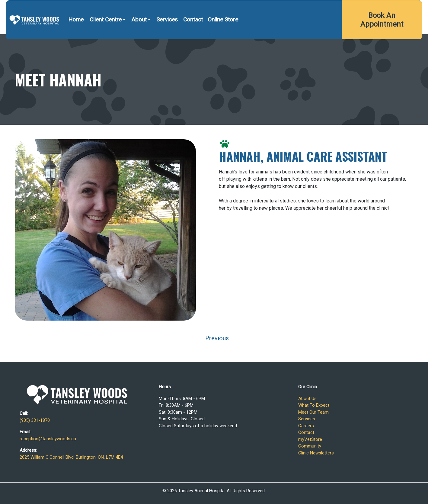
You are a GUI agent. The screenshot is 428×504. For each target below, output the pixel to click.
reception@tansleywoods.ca (48, 439)
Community (310, 446)
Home (76, 36)
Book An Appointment (382, 36)
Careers (306, 426)
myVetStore (310, 439)
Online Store (223, 36)
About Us (307, 399)
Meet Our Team (313, 412)
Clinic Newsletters (316, 453)
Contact (193, 36)
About (139, 36)
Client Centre (106, 36)
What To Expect (314, 405)
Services (167, 36)
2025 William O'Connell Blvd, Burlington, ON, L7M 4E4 (363, 8)
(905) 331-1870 (286, 8)
